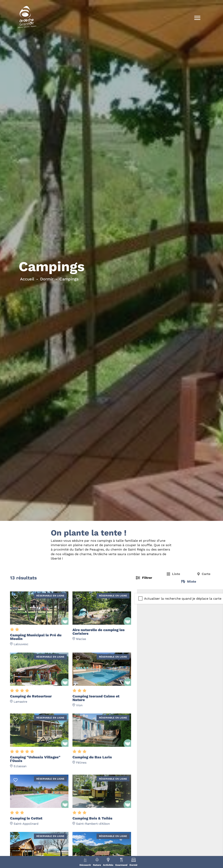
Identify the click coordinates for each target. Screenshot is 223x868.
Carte (206, 574)
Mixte (192, 582)
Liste (176, 574)
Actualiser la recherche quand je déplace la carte (183, 599)
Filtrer (147, 578)
